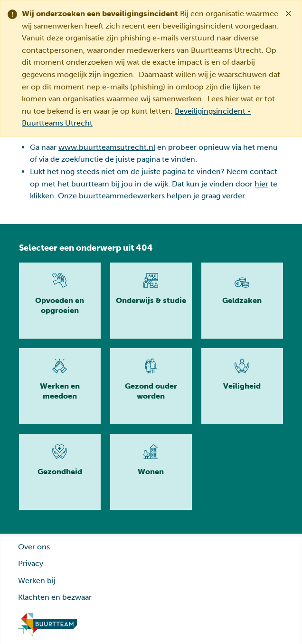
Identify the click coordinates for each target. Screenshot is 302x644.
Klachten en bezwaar (55, 597)
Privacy (31, 563)
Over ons (34, 547)
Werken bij (37, 581)
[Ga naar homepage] (47, 625)
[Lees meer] (60, 301)
